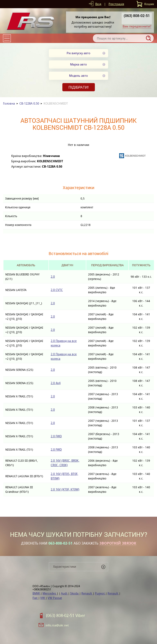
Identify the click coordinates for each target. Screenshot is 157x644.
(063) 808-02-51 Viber (66, 616)
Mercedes (50, 593)
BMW (36, 593)
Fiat (35, 598)
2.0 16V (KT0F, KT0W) (65, 489)
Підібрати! (79, 87)
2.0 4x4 (56, 383)
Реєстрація (116, 4)
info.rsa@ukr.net (57, 625)
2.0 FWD (56, 436)
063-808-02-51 (61, 543)
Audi (64, 593)
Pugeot (100, 593)
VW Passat (55, 598)
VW (43, 598)
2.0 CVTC (57, 290)
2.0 (53, 277)
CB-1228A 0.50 (29, 103)
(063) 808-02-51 (137, 16)
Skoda (75, 593)
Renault (87, 593)
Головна (9, 103)
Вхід (98, 4)
